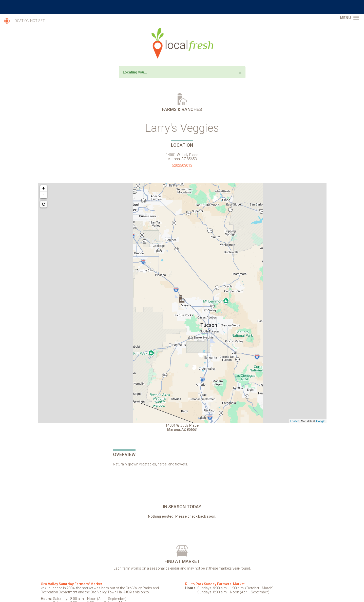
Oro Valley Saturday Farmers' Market (71, 584)
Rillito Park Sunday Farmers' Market (215, 584)
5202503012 (182, 165)
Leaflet (294, 421)
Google (321, 421)
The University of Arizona (182, 7)
